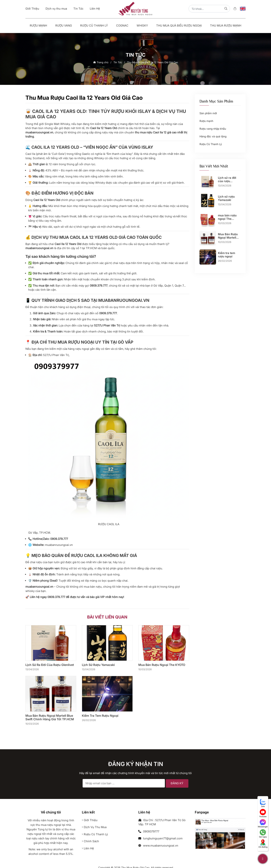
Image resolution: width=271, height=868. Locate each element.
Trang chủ (101, 62)
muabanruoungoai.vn (59, 545)
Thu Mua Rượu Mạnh (226, 25)
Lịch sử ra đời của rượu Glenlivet (50, 665)
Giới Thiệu (32, 9)
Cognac (122, 25)
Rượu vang (64, 25)
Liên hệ (88, 848)
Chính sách (90, 841)
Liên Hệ (95, 9)
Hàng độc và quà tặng (213, 136)
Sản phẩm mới (208, 113)
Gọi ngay (263, 834)
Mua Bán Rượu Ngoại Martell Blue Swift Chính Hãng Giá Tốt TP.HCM (50, 717)
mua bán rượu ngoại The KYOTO (162, 665)
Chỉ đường (263, 844)
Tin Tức (78, 9)
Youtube (263, 813)
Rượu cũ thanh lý (95, 834)
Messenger (263, 823)
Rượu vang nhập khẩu (213, 129)
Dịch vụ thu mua (56, 9)
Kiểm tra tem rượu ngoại (100, 716)
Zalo (263, 803)
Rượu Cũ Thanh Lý (94, 25)
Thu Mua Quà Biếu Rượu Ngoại (179, 25)
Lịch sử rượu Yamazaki (98, 665)
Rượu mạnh (38, 25)
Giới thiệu (90, 820)
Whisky (142, 25)
